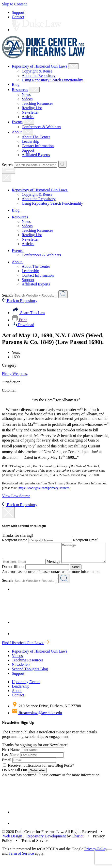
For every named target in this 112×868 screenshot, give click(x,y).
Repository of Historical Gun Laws (40, 66)
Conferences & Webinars (41, 127)
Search (7, 165)
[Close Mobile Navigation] (7, 178)
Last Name (11, 763)
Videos (27, 99)
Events (17, 122)
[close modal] (8, 513)
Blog (16, 84)
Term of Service (21, 862)
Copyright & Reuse (37, 71)
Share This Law (28, 313)
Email (7, 768)
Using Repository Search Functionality (52, 80)
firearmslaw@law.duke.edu (37, 721)
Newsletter (30, 112)
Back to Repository (20, 301)
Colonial (9, 390)
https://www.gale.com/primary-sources (44, 488)
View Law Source (16, 496)
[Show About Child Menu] (28, 132)
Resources (20, 90)
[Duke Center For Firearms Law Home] (43, 57)
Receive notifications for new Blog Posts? (39, 774)
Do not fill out (64, 570)
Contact (18, 17)
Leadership (30, 141)
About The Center (36, 137)
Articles (28, 117)
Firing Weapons (15, 374)
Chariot (78, 844)
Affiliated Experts (36, 155)
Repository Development (46, 844)
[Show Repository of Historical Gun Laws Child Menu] (73, 66)
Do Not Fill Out (15, 778)
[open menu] (9, 171)
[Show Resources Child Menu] (34, 90)
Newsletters (21, 673)
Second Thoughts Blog (30, 677)
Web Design (13, 844)
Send (52, 575)
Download (23, 325)
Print (19, 320)
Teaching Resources (37, 103)
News (26, 95)
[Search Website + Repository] (62, 164)
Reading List (32, 108)
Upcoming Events (26, 690)
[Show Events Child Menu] (29, 122)
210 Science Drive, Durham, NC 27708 (46, 714)
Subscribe (37, 779)
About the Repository (39, 76)
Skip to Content (14, 4)
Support (18, 12)
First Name (11, 758)
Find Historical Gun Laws (26, 651)
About (17, 132)
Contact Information (38, 146)
